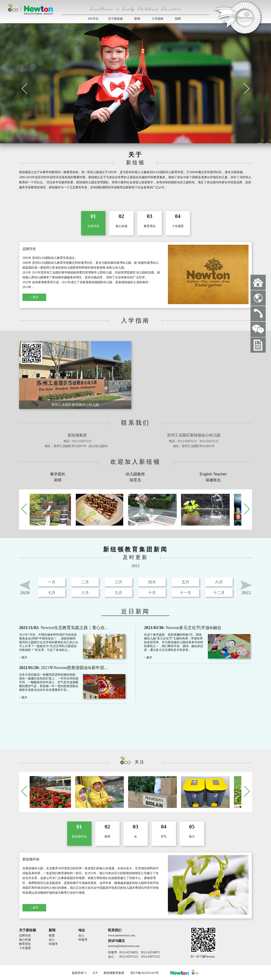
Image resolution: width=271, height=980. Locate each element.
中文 (96, 19)
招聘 (178, 19)
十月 (152, 593)
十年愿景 (25, 948)
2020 (25, 593)
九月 (119, 593)
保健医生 (213, 480)
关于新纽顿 (115, 19)
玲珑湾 (53, 944)
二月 (85, 582)
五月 (185, 582)
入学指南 (158, 19)
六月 (219, 582)
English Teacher (213, 474)
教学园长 (58, 474)
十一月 (185, 593)
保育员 (135, 480)
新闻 (137, 19)
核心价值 (25, 940)
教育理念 (25, 944)
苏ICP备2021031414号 (145, 973)
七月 (52, 593)
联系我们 (115, 930)
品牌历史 (25, 935)
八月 (85, 593)
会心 (52, 940)
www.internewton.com (121, 935)
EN (90, 19)
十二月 (219, 593)
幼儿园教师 (135, 474)
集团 (52, 935)
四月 (152, 582)
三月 (119, 582)
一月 (52, 582)
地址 (82, 930)
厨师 (58, 480)
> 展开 (34, 297)
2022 (246, 593)
